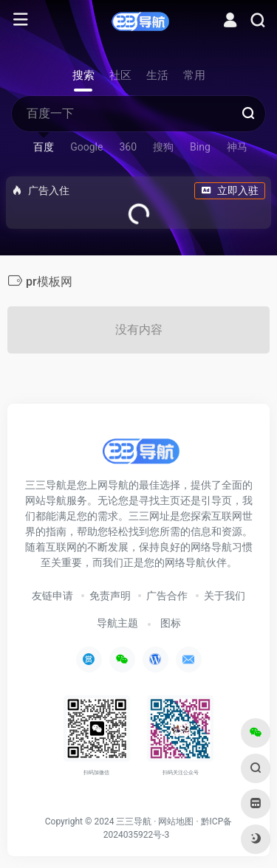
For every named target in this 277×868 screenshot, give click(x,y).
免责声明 (110, 596)
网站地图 (176, 821)
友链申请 (52, 596)
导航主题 (117, 623)
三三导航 (134, 821)
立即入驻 (230, 190)
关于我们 (225, 596)
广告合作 (167, 596)
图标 (171, 623)
